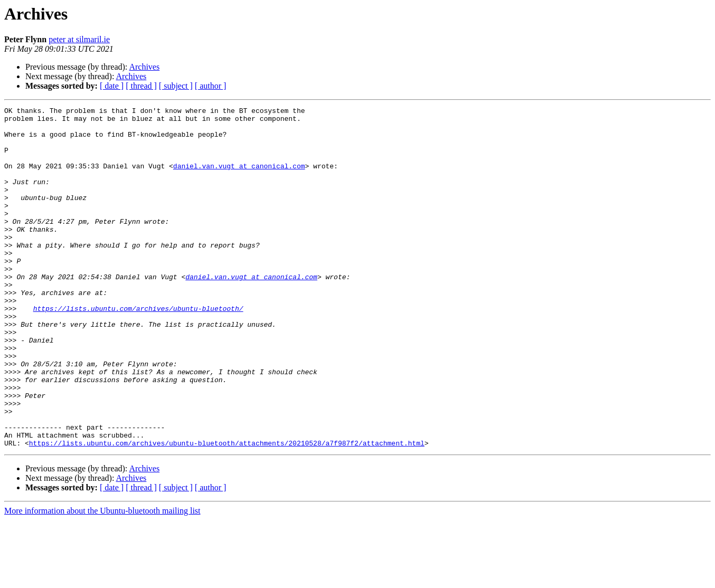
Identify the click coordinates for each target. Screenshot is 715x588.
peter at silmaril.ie (79, 39)
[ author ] (211, 86)
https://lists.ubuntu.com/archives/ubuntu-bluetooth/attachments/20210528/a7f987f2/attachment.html (227, 511)
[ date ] (112, 86)
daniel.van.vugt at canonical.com (239, 178)
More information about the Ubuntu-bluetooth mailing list (102, 579)
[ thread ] (141, 86)
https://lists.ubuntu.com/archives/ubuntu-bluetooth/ (138, 349)
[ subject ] (176, 86)
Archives (144, 67)
